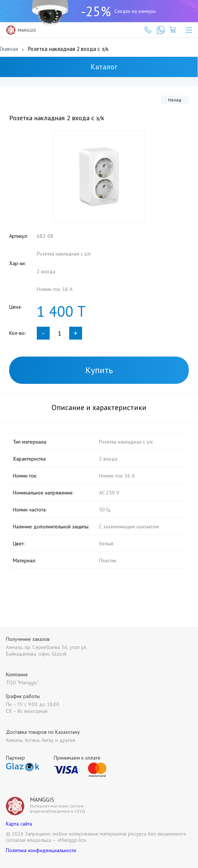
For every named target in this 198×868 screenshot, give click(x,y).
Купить (99, 370)
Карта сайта (19, 824)
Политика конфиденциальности (41, 850)
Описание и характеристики (99, 407)
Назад (175, 100)
